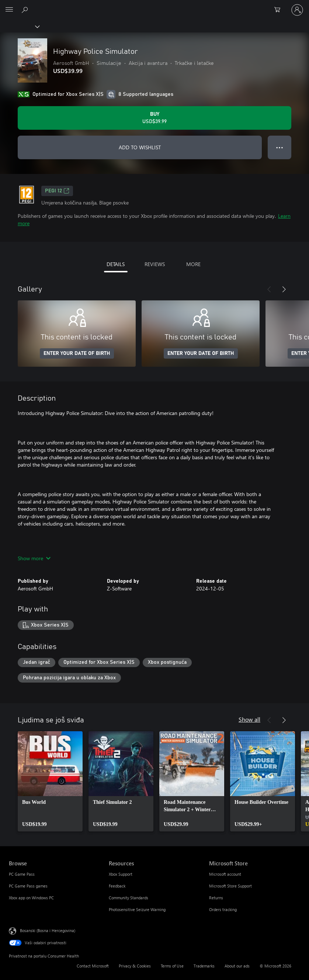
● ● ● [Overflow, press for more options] (280, 147)
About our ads (237, 966)
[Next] (284, 289)
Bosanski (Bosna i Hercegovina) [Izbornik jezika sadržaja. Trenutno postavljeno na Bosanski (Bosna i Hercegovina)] (48, 930)
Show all (249, 719)
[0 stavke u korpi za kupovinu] (280, 10)
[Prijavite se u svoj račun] (297, 10)
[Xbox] (19, 26)
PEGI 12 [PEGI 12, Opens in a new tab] (57, 191)
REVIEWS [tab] (155, 264)
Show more (34, 558)
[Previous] (269, 289)
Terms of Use (172, 966)
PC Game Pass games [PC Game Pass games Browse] (28, 886)
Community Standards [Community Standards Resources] (129, 898)
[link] (50, 781)
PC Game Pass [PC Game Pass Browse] (22, 874)
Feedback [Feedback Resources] (117, 886)
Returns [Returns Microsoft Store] (216, 898)
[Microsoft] (154, 6)
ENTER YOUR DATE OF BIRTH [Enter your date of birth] (77, 353)
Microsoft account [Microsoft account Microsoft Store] (225, 874)
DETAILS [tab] (116, 264)
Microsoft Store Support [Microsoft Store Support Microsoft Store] (230, 886)
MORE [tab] (193, 264)
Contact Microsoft (93, 966)
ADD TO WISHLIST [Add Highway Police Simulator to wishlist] (140, 147)
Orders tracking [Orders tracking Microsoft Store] (223, 909)
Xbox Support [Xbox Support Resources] (121, 874)
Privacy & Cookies (135, 966)
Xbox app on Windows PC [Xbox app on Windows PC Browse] (31, 898)
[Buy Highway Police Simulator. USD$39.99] (154, 118)
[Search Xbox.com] (26, 10)
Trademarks (204, 966)
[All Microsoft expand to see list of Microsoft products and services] (9, 10)
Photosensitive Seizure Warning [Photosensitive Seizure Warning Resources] (137, 909)
